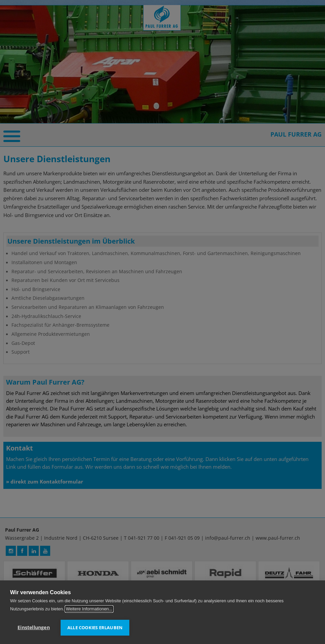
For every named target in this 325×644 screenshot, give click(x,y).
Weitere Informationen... (89, 609)
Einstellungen (34, 628)
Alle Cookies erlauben (95, 628)
